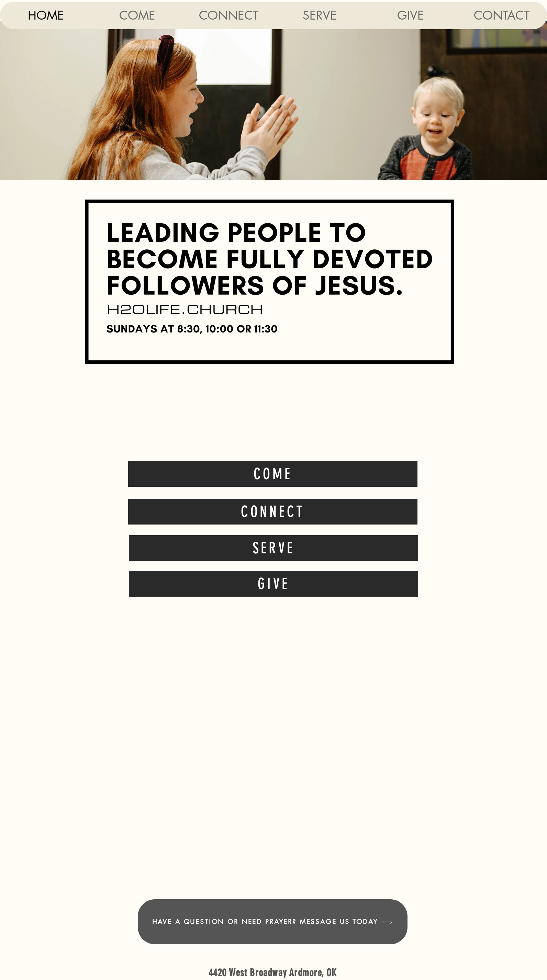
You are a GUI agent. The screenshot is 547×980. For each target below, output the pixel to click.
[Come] (273, 474)
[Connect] (273, 512)
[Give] (273, 584)
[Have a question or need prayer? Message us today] (273, 922)
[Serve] (273, 548)
